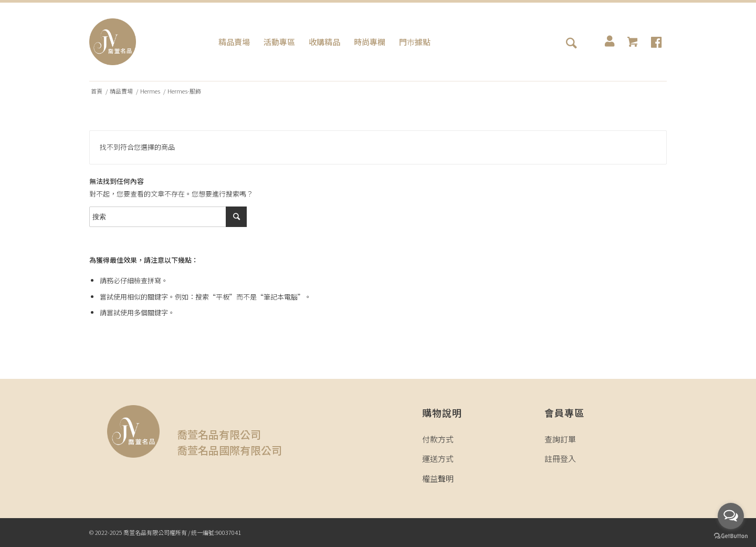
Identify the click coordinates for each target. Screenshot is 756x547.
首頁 (97, 91)
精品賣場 (121, 91)
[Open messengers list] (731, 516)
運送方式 (438, 458)
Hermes (150, 91)
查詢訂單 (560, 439)
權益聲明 (438, 478)
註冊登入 (560, 458)
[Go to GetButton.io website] (731, 536)
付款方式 (438, 439)
